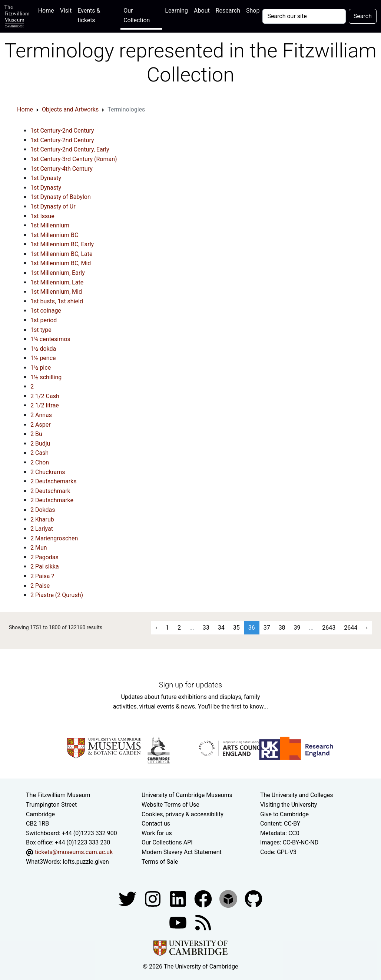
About (202, 11)
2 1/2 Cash (45, 396)
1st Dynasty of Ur (53, 206)
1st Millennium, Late (57, 282)
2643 (329, 628)
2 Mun (39, 548)
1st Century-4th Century (62, 169)
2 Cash (39, 453)
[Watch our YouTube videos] (179, 922)
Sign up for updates (190, 685)
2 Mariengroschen (54, 538)
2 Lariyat (42, 529)
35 (236, 628)
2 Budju (40, 444)
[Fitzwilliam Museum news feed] (203, 922)
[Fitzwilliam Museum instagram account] (153, 898)
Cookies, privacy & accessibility (183, 814)
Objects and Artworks (70, 109)
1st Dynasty (46, 178)
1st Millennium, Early (58, 273)
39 (297, 628)
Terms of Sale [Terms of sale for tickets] (160, 862)
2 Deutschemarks (53, 481)
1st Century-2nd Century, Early (70, 149)
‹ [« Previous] (156, 628)
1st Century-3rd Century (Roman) (74, 159)
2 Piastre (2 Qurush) (57, 595)
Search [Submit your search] (363, 16)
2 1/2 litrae (45, 405)
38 (282, 628)
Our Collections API (167, 842)
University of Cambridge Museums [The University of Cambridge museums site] (187, 795)
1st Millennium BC (54, 235)
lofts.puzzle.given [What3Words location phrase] (86, 862)
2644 (351, 628)
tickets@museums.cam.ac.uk (74, 852)
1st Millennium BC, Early (62, 244)
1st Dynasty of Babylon (61, 197)
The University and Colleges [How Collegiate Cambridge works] (296, 795)
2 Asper (41, 425)
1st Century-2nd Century (62, 131)
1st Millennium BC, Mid (61, 263)
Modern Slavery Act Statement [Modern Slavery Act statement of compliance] (182, 852)
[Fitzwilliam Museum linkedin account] (204, 898)
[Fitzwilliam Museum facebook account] (179, 898)
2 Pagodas (44, 557)
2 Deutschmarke (52, 500)
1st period (44, 320)
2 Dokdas (43, 510)
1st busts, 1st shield (57, 301)
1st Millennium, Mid (56, 292)
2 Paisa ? (42, 576)
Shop (253, 11)
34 (221, 628)
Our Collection (137, 15)
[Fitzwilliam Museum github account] (254, 898)
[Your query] (304, 16)
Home (48, 10)
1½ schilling (46, 377)
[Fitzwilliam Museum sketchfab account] (229, 898)
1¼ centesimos (50, 339)
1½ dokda (43, 349)
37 (267, 628)
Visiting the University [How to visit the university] (289, 805)
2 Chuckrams (48, 472)
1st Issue (42, 216)
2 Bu (36, 434)
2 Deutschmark (50, 491)
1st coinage (46, 311)
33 (206, 628)
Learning (176, 11)
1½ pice (41, 368)
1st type (41, 330)
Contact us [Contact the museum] (156, 824)
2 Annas (41, 415)
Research (228, 11)
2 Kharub (42, 519)
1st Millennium (50, 225)
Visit (66, 11)
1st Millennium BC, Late (62, 254)
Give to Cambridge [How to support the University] (284, 814)
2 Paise (40, 586)
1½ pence (43, 358)
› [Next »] (367, 628)
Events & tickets (89, 15)
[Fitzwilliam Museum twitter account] (128, 898)
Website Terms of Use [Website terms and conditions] (170, 805)
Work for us (157, 833)
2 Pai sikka (45, 566)
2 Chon (40, 462)
